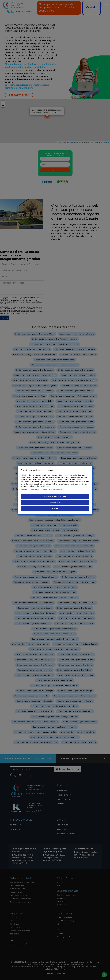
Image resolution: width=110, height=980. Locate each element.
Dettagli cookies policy (30, 489)
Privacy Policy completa (52, 489)
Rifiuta (55, 509)
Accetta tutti (55, 503)
